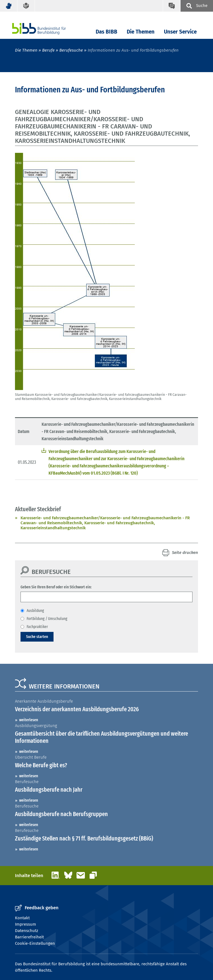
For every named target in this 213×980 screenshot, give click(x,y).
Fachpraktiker (37, 627)
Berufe (48, 50)
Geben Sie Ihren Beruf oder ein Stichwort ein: (56, 587)
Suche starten (37, 637)
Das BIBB (106, 32)
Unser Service (180, 32)
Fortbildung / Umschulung (47, 619)
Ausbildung (35, 611)
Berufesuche (71, 50)
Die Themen (141, 32)
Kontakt (22, 918)
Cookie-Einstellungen (35, 943)
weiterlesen (29, 720)
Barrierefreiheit (29, 937)
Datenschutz (27, 931)
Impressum (26, 924)
